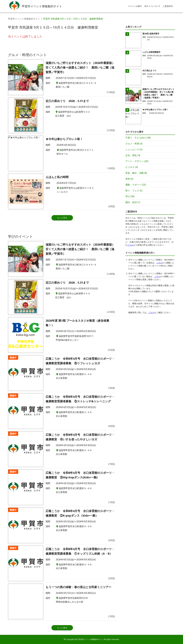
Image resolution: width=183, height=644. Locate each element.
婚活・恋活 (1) (133, 202)
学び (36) (130, 196)
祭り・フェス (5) (134, 190)
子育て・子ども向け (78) (138, 138)
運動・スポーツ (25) (136, 185)
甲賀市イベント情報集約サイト (24, 19)
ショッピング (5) (134, 149)
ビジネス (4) (132, 167)
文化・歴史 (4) (133, 155)
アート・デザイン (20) (137, 161)
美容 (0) (129, 179)
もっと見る (62, 218)
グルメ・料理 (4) (134, 144)
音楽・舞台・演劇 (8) (136, 173)
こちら (130, 245)
